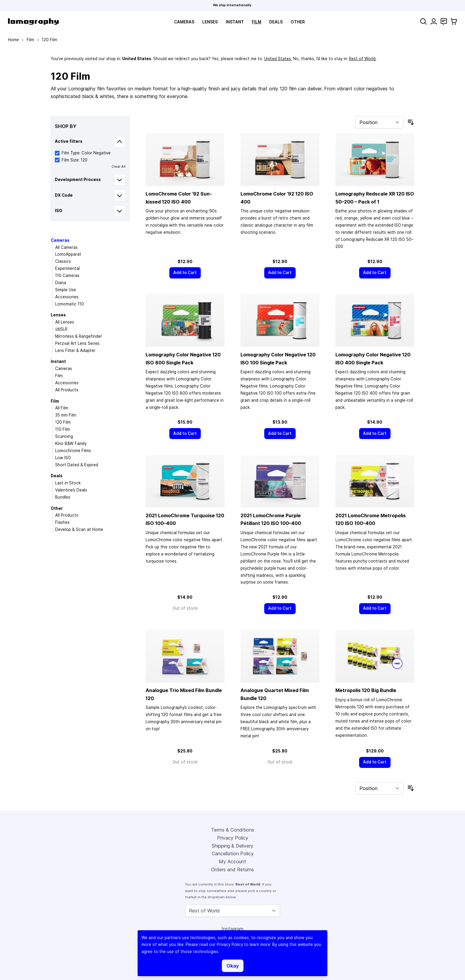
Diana (61, 283)
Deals (276, 22)
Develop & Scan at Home (79, 529)
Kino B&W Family (71, 443)
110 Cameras (67, 276)
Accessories (67, 297)
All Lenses (65, 322)
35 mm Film (66, 415)
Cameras (184, 22)
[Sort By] (380, 122)
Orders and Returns (232, 869)
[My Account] (434, 21)
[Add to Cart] (185, 273)
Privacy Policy (233, 838)
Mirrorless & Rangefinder (79, 336)
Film (257, 22)
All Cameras (66, 247)
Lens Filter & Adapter (75, 350)
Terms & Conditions (233, 830)
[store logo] (33, 21)
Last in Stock (68, 483)
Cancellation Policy (233, 854)
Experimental (67, 268)
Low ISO (63, 458)
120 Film (63, 422)
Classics (63, 261)
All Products (67, 390)
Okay (233, 966)
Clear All (118, 166)
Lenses (210, 22)
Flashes (62, 522)
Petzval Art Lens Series (77, 343)
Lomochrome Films (73, 451)
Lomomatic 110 (70, 304)
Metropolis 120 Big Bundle (366, 690)
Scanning (64, 436)
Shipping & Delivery (232, 846)
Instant (235, 22)
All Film (62, 408)
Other (298, 22)
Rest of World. (363, 59)
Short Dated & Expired (77, 465)
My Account (232, 861)
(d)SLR (61, 329)
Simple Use (66, 290)
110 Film (63, 429)
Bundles (63, 497)
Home (13, 40)
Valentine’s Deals (71, 490)
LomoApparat (68, 254)
